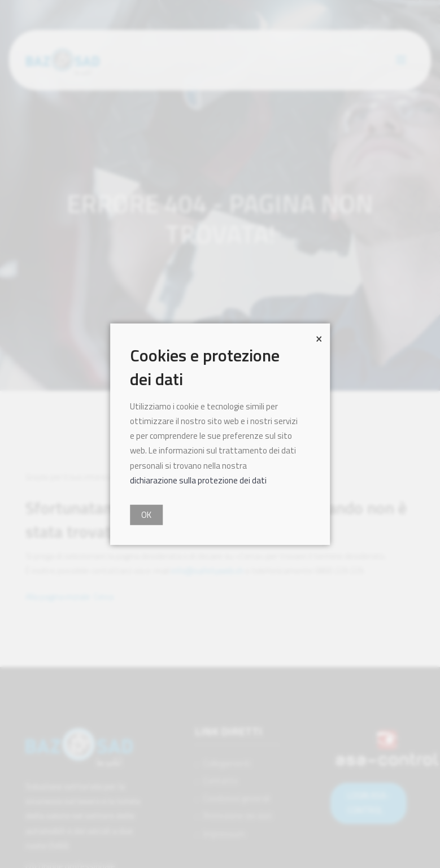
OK (146, 515)
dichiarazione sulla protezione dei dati (198, 480)
